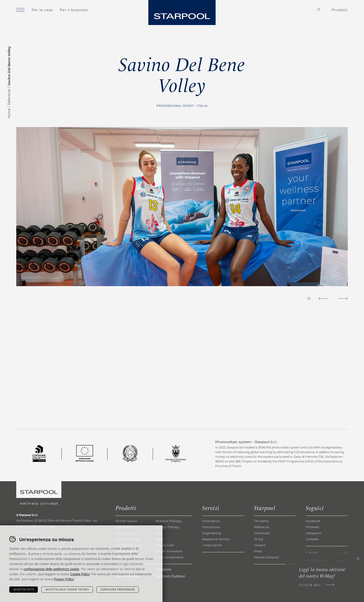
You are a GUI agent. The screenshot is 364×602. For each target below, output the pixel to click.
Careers (260, 545)
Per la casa (42, 10)
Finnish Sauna (126, 521)
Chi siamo (261, 521)
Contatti (292, 10)
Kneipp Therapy (167, 527)
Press (258, 551)
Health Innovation (169, 551)
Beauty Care (165, 545)
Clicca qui (310, 585)
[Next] (343, 299)
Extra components (169, 557)
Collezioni (163, 569)
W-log (258, 539)
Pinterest (312, 527)
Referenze (9, 97)
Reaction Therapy (169, 521)
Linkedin (312, 539)
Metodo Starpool (266, 557)
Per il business (74, 10)
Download (262, 533)
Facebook (313, 521)
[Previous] (323, 299)
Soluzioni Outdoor (170, 576)
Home (9, 113)
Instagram (314, 533)
